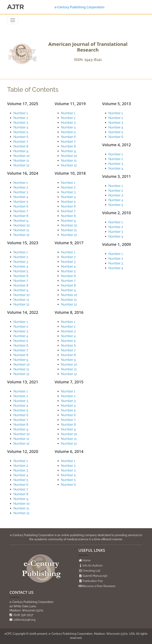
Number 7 (21, 142)
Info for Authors (93, 565)
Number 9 (21, 151)
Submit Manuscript (95, 576)
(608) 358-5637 (21, 615)
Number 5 (21, 132)
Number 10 (22, 156)
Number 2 (21, 118)
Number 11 (21, 161)
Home (87, 560)
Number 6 (21, 137)
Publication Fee (93, 581)
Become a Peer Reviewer (99, 586)
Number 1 (21, 113)
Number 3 (21, 123)
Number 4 (21, 127)
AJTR (16, 7)
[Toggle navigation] (13, 20)
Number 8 (21, 146)
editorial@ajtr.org (22, 620)
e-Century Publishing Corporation (80, 7)
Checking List (91, 571)
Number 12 (21, 165)
